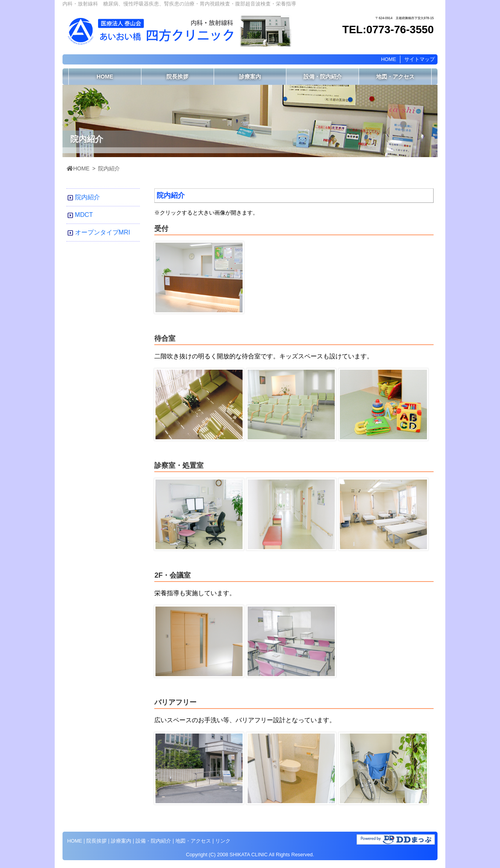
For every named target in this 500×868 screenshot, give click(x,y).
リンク (223, 841)
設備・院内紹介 (323, 77)
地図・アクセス (395, 77)
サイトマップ (420, 59)
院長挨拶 (177, 77)
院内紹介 (87, 197)
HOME (389, 59)
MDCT (84, 215)
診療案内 (250, 77)
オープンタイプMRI (103, 232)
